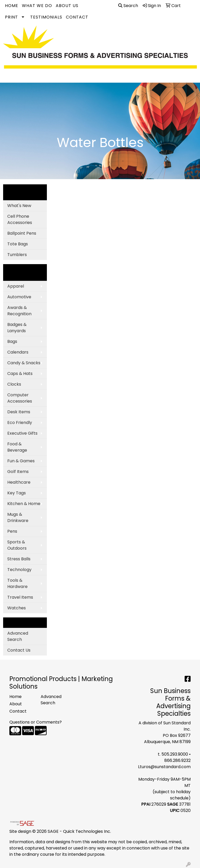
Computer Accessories (20, 398)
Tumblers (17, 255)
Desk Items (19, 412)
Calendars (18, 352)
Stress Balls (19, 559)
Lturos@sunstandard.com (164, 767)
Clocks (14, 384)
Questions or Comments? (36, 722)
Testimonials (46, 17)
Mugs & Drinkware (18, 517)
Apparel (16, 286)
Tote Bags (18, 244)
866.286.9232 (177, 760)
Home (12, 6)
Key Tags (17, 493)
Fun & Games (21, 461)
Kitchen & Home (24, 504)
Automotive (19, 297)
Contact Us (19, 650)
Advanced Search (18, 636)
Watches (17, 608)
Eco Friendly (20, 423)
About (16, 704)
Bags (12, 341)
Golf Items (18, 472)
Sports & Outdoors (17, 545)
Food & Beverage (17, 447)
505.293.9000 (175, 754)
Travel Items (20, 597)
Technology (19, 570)
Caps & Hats (20, 374)
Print (11, 17)
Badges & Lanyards (17, 328)
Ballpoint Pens (22, 233)
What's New (19, 206)
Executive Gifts (22, 433)
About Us (67, 6)
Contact (77, 17)
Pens (12, 531)
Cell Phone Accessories (20, 219)
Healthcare (19, 482)
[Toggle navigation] (8, 77)
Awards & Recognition (19, 311)
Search (128, 6)
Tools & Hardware (17, 583)
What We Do (37, 6)
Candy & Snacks (24, 363)
